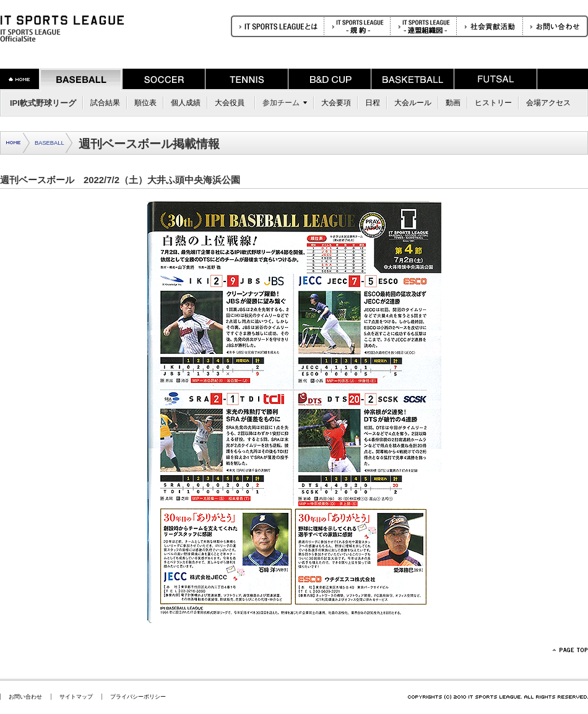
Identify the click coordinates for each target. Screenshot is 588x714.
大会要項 (336, 103)
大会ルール (413, 103)
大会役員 (230, 103)
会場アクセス (548, 103)
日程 (373, 103)
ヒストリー (493, 103)
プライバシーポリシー (138, 697)
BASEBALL (50, 143)
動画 (453, 103)
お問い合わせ (25, 697)
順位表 (145, 103)
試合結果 (105, 103)
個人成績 (186, 103)
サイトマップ (76, 697)
